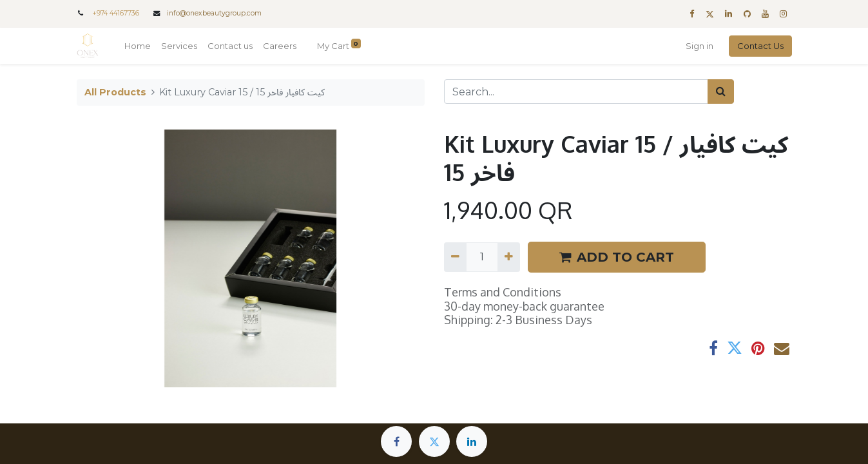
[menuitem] (138, 46)
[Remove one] (455, 257)
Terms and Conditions (503, 292)
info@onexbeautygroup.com (214, 13)
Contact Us (760, 46)
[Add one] (509, 257)
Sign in (699, 46)
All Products (115, 92)
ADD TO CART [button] (617, 257)
